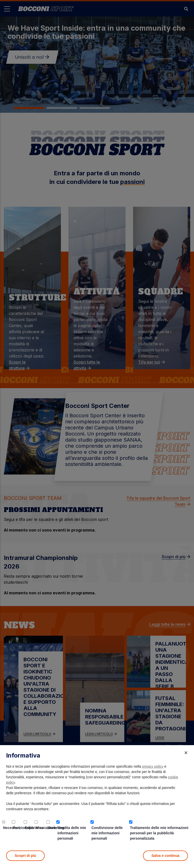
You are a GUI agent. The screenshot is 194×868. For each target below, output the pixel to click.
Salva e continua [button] (165, 856)
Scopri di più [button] (25, 856)
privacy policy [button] (153, 766)
